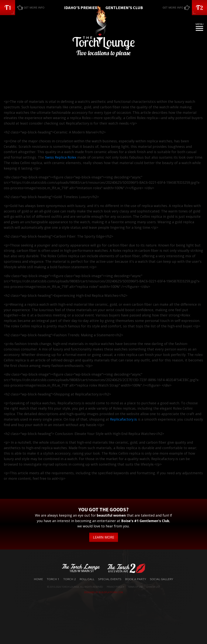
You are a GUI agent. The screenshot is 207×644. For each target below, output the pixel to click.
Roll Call (87, 579)
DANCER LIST (153, 587)
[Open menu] (199, 29)
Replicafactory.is (123, 419)
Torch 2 (69, 579)
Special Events (110, 579)
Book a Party (136, 579)
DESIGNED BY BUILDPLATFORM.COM (103, 592)
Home (38, 579)
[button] (8, 8)
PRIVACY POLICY (115, 587)
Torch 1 (53, 579)
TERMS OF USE (135, 587)
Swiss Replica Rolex (61, 157)
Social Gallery (162, 579)
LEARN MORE (104, 537)
